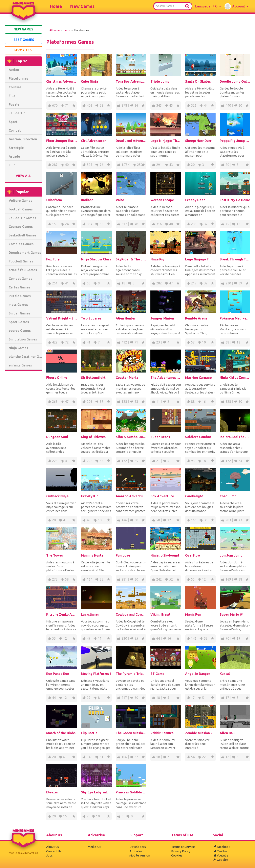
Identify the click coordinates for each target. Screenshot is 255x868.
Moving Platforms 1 (96, 674)
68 (227, 342)
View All (23, 176)
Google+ (221, 860)
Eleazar (52, 792)
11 (158, 402)
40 (67, 165)
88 (193, 402)
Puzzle (14, 104)
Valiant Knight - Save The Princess (62, 318)
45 (171, 105)
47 (171, 283)
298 (90, 461)
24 (67, 224)
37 (206, 224)
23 (158, 342)
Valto (120, 200)
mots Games (18, 305)
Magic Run (193, 614)
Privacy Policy (181, 851)
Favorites (19, 50)
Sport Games (19, 322)
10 (204, 342)
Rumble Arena (196, 318)
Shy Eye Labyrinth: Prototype (96, 792)
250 (140, 165)
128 (124, 402)
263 (55, 402)
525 (90, 165)
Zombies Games (21, 244)
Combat (15, 130)
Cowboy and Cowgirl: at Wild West (131, 614)
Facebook (221, 847)
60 (240, 105)
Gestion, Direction (23, 139)
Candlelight (194, 496)
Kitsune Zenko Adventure (62, 614)
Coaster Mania (127, 378)
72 (67, 342)
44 (206, 105)
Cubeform (54, 200)
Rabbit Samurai (162, 733)
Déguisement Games (25, 253)
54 (193, 757)
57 (193, 342)
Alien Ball (227, 733)
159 (55, 224)
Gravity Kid (90, 496)
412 (124, 342)
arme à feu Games (23, 270)
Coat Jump (228, 496)
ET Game (157, 674)
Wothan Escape (162, 200)
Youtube (221, 855)
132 (124, 461)
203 (228, 520)
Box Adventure (162, 496)
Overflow (193, 555)
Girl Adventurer (93, 141)
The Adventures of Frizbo (166, 378)
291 (159, 165)
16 (204, 402)
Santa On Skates (198, 81)
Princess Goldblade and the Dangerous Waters (131, 792)
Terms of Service (183, 847)
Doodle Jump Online (235, 81)
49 (89, 520)
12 (238, 224)
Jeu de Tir (17, 113)
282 (159, 283)
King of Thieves (93, 437)
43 (171, 165)
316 (159, 224)
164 (90, 579)
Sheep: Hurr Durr (198, 141)
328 (228, 402)
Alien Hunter (126, 318)
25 (136, 461)
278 (124, 105)
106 (124, 757)
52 (102, 105)
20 (193, 165)
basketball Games (23, 235)
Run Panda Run (58, 674)
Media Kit (94, 847)
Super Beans (160, 437)
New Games (82, 6)
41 (67, 283)
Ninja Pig (157, 259)
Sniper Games (19, 313)
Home (56, 6)
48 (136, 224)
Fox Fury (53, 259)
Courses (15, 87)
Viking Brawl (160, 614)
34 (240, 461)
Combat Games (20, 279)
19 (238, 638)
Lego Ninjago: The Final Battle (166, 141)
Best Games (20, 40)
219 (194, 283)
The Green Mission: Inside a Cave (131, 733)
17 (193, 698)
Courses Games (21, 227)
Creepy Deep (195, 200)
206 (90, 402)
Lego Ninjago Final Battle (200, 259)
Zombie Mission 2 (199, 733)
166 (194, 520)
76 (102, 165)
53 (54, 638)
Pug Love (123, 555)
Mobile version (140, 855)
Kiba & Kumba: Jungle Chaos (131, 437)
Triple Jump (160, 81)
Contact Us (54, 851)
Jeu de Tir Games (22, 218)
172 (228, 461)
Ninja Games (18, 348)
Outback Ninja (57, 496)
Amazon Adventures (131, 496)
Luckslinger (90, 614)
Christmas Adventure (62, 81)
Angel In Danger (198, 674)
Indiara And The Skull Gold (235, 437)
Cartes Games (19, 287)
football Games (21, 209)
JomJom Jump (231, 555)
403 (90, 105)
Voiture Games (20, 201)
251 (55, 283)
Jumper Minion (162, 318)
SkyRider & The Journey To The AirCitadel (131, 259)
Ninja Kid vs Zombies (235, 378)
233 (194, 224)
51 (102, 757)
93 (193, 461)
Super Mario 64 (232, 614)
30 (136, 520)
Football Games (21, 261)
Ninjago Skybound (165, 555)
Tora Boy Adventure (131, 81)
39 (240, 283)
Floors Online (57, 378)
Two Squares (91, 318)
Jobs (49, 855)
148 (90, 757)
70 (227, 638)
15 (65, 816)
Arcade (14, 156)
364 (90, 224)
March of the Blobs (61, 733)
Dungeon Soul (57, 437)
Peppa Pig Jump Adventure (235, 141)
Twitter (220, 851)
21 (158, 461)
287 (55, 165)
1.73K (126, 165)
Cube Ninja (89, 81)
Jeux (67, 30)
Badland (87, 200)
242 (159, 579)
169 (228, 579)
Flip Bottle (89, 733)
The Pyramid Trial (130, 674)
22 (204, 757)
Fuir (12, 165)
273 (55, 579)
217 (124, 698)
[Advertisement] (23, 436)
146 (124, 520)
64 (158, 638)
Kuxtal (225, 674)
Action (14, 70)
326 (194, 105)
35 (206, 520)
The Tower (55, 555)
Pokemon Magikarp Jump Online (235, 318)
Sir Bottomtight (93, 378)
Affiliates (136, 851)
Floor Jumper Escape (62, 141)
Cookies (177, 855)
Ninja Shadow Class (96, 259)
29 (89, 698)
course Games (20, 331)
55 (102, 224)
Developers (138, 847)
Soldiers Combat (198, 437)
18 (123, 283)
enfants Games (20, 365)
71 (67, 105)
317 (124, 224)
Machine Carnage (198, 378)
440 (228, 105)
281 (124, 579)
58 (158, 520)
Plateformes (18, 78)
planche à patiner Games (25, 357)
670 (55, 105)
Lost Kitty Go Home (235, 200)
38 (240, 579)
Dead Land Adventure (131, 141)
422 (55, 342)
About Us (52, 847)
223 (55, 461)
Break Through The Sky (235, 259)
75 (227, 224)
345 (159, 105)
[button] (208, 6)
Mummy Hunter (93, 555)
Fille (12, 96)
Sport (13, 122)
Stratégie (16, 148)
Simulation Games (23, 339)
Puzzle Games (20, 296)
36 (136, 105)
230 (228, 283)
